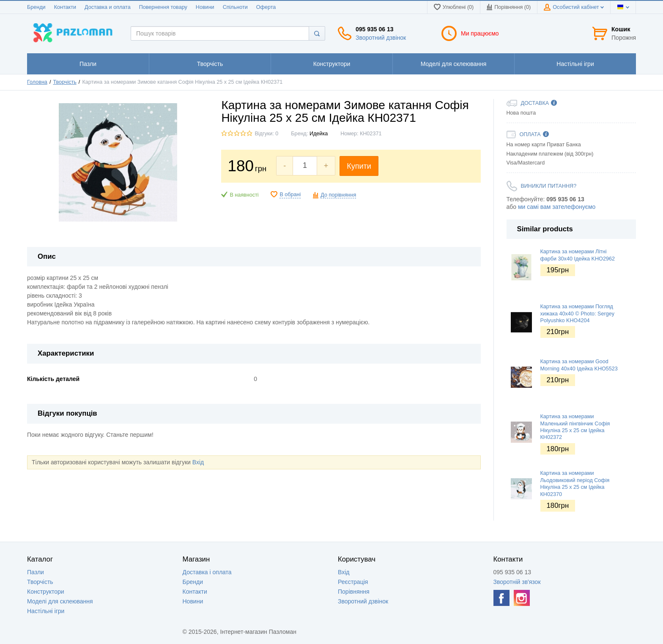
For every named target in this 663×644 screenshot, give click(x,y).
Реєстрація (353, 582)
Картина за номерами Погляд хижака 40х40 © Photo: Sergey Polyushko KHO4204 (577, 314)
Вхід (198, 462)
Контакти (65, 7)
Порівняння (354, 592)
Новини (205, 7)
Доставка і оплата (207, 572)
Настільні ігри (46, 611)
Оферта (266, 7)
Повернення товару (163, 7)
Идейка (319, 134)
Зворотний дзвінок (381, 38)
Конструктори (46, 592)
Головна (37, 82)
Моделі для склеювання (60, 601)
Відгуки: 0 (266, 134)
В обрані (290, 195)
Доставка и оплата (108, 7)
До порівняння (338, 195)
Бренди (36, 7)
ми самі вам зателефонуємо (557, 207)
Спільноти (235, 7)
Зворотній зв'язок (517, 582)
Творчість (64, 82)
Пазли (36, 572)
